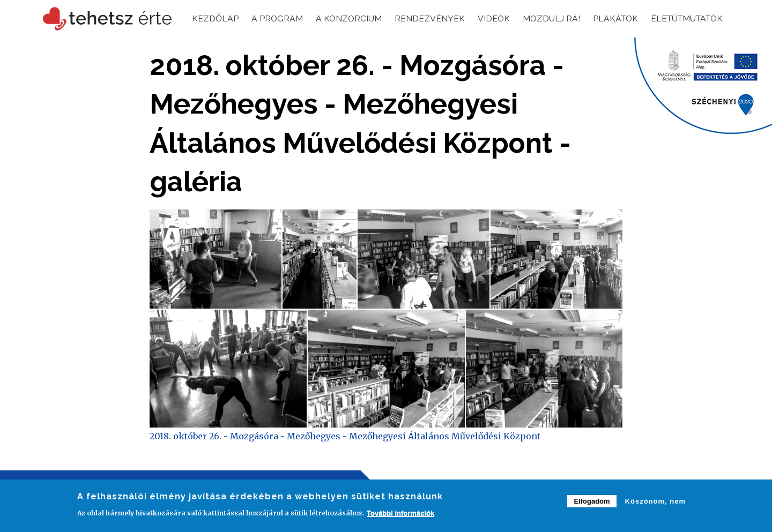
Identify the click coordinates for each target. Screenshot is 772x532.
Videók (487, 18)
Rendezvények (422, 18)
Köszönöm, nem (655, 502)
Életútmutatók (684, 18)
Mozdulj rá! (545, 18)
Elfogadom (592, 502)
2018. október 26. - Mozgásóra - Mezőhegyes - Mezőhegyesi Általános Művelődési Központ (345, 436)
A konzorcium (341, 18)
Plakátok (610, 18)
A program (268, 18)
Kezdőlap (206, 18)
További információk (400, 514)
